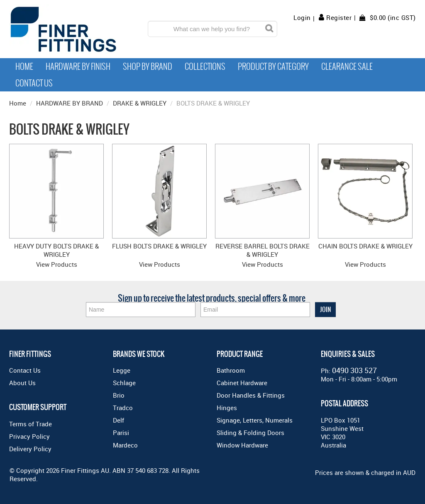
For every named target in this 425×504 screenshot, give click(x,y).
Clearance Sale (347, 66)
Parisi (121, 433)
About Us (22, 383)
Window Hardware (242, 445)
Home (24, 66)
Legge (122, 370)
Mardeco (125, 445)
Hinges (227, 408)
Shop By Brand (148, 66)
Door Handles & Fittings (251, 395)
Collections (205, 66)
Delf (118, 420)
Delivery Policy (30, 449)
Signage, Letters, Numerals (255, 420)
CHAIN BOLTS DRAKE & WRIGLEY (365, 246)
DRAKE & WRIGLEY (140, 103)
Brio (119, 395)
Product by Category (273, 66)
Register (339, 17)
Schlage (124, 383)
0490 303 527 (354, 370)
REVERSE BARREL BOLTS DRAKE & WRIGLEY (263, 250)
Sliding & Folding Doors (250, 433)
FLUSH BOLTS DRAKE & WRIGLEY (159, 246)
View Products (57, 264)
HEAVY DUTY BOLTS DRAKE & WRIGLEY (56, 250)
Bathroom (231, 370)
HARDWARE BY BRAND (70, 103)
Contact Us (34, 83)
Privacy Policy (29, 436)
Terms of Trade (31, 424)
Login (302, 18)
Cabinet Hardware (242, 383)
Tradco (123, 408)
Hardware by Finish (78, 66)
